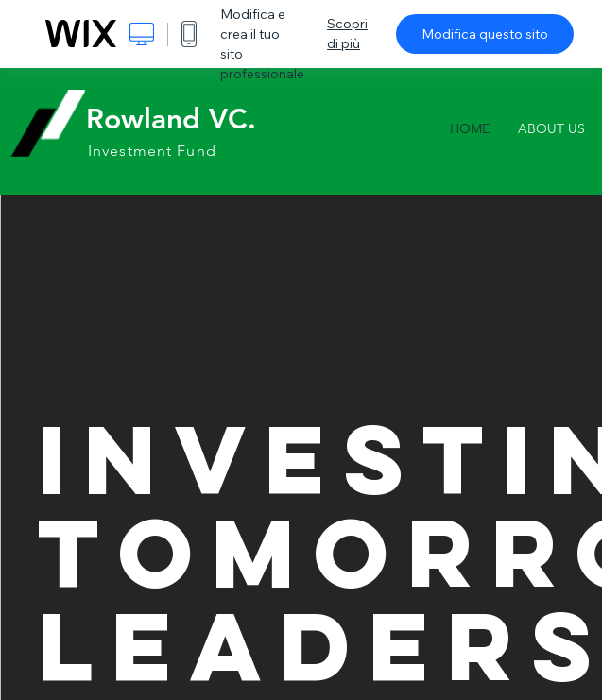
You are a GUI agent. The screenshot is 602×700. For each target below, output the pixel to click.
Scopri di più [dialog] (347, 34)
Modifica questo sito (485, 34)
